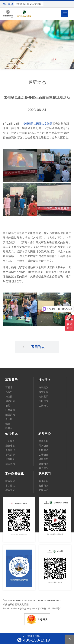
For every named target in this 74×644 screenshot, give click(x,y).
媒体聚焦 (43, 459)
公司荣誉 (10, 455)
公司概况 (11, 433)
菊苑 (8, 406)
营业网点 (43, 486)
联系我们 (45, 473)
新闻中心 (45, 433)
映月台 (9, 428)
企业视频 (10, 464)
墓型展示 (11, 380)
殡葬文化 (10, 490)
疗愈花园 (10, 410)
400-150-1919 (34, 640)
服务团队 (10, 459)
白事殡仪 (43, 387)
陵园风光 (10, 415)
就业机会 (43, 481)
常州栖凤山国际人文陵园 (38, 124)
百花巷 (9, 387)
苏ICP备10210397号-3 (50, 609)
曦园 (8, 424)
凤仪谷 (9, 392)
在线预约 (43, 490)
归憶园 (9, 397)
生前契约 (43, 406)
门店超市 (43, 401)
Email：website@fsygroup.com (20, 609)
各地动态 (43, 455)
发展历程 (10, 450)
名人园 (9, 419)
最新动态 (43, 446)
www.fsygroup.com (19, 601)
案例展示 (43, 397)
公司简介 (10, 441)
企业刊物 (43, 464)
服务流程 (43, 392)
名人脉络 (10, 486)
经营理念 (10, 446)
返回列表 (34, 347)
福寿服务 (45, 380)
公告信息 (43, 450)
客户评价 (43, 468)
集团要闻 (43, 441)
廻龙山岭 (10, 401)
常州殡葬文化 (14, 473)
